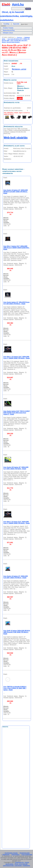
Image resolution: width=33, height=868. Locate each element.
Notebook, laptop (19, 69)
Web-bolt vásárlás (16, 137)
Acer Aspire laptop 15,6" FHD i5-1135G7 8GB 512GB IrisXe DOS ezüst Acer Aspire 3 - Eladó (17, 413)
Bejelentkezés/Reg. (9, 30)
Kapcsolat (16, 24)
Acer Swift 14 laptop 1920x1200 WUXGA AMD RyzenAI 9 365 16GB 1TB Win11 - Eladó (17, 632)
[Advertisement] (16, 768)
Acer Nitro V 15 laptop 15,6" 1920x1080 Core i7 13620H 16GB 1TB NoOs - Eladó (17, 357)
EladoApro (20, 37)
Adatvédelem (16, 855)
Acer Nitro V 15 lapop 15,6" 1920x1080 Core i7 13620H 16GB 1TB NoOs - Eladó (17, 522)
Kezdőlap (6, 24)
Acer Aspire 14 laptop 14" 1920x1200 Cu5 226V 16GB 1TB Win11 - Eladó (16, 577)
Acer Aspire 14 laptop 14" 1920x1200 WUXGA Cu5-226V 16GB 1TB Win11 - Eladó (16, 192)
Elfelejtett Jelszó (8, 33)
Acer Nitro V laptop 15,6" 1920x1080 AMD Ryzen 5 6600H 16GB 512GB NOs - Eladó (17, 248)
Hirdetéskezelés (25, 853)
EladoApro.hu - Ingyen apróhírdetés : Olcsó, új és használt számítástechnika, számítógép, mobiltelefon (16, 864)
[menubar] (11, 24)
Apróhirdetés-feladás (11, 853)
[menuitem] (6, 24)
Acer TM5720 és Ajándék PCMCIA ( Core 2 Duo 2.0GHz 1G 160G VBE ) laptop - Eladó (15, 688)
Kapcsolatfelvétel (27, 855)
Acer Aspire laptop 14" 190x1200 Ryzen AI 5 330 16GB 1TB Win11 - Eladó (16, 303)
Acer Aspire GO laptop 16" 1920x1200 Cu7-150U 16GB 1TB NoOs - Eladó (16, 468)
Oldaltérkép (6, 855)
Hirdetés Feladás (8, 28)
